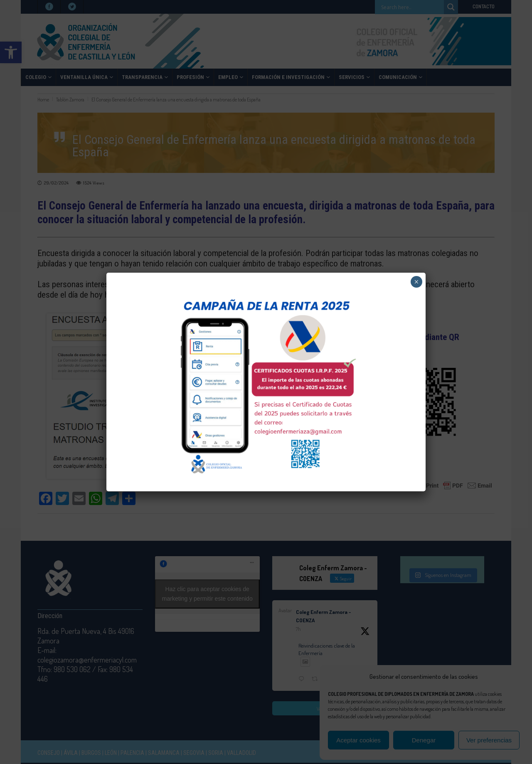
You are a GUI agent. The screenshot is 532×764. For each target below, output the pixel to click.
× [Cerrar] (416, 282)
